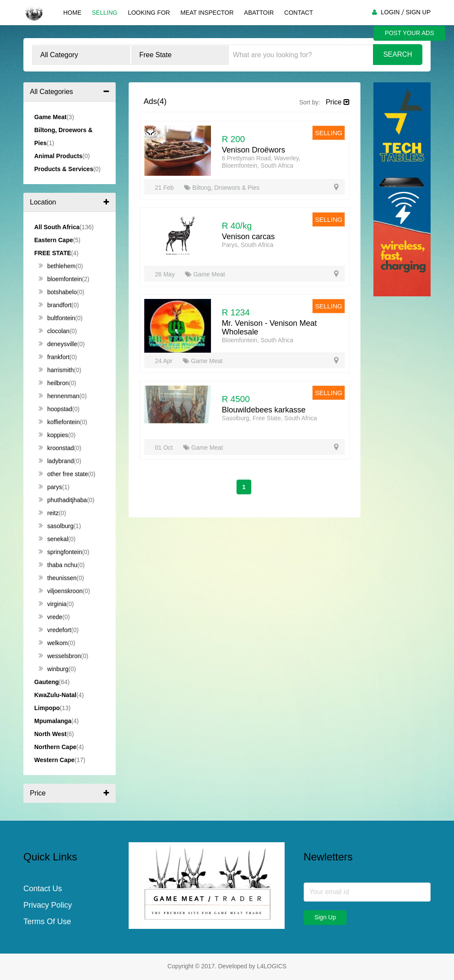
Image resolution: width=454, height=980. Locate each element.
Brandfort (55, 305)
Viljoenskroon (61, 591)
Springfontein (60, 552)
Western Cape (54, 760)
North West (50, 734)
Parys (50, 487)
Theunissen (58, 578)
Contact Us (43, 889)
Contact (299, 13)
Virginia (52, 604)
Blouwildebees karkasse (264, 410)
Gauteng (47, 682)
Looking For (149, 13)
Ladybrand (56, 461)
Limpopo (47, 708)
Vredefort (55, 630)
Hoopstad (55, 409)
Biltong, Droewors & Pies (222, 188)
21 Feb (165, 188)
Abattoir (259, 13)
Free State (53, 253)
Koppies (53, 435)
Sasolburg (56, 526)
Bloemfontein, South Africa (258, 340)
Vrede (50, 617)
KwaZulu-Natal (55, 695)
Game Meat (205, 274)
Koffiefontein (59, 422)
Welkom (53, 643)
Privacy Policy (48, 905)
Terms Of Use (47, 922)
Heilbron (54, 383)
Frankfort (54, 357)
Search (398, 54)
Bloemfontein (60, 279)
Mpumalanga (53, 721)
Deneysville (58, 344)
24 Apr (165, 361)
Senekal (53, 539)
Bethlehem (57, 266)
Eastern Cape (54, 240)
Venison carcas (248, 237)
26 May (166, 274)
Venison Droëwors (253, 150)
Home (72, 13)
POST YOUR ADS (409, 33)
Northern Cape (55, 747)
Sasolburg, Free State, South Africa (269, 418)
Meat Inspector (207, 13)
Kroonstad (56, 448)
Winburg (54, 669)
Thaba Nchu (58, 565)
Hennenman (59, 396)
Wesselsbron (60, 656)
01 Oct (165, 448)
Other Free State (63, 474)
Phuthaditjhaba (63, 500)
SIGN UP (418, 12)
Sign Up (325, 917)
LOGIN (390, 12)
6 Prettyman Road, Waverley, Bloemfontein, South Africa (261, 162)
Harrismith (56, 370)
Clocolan (54, 331)
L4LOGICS (272, 966)
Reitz (49, 513)
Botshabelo (58, 292)
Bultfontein (57, 318)
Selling (105, 13)
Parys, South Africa (248, 245)
